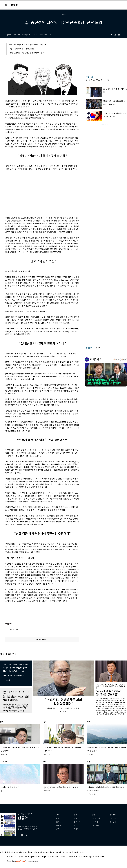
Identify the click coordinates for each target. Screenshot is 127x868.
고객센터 (39, 852)
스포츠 (59, 825)
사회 (58, 818)
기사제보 (113, 815)
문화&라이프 (61, 822)
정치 (58, 815)
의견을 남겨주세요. (14, 630)
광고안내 (113, 822)
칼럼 (58, 829)
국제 (75, 818)
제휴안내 (32, 852)
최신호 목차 (96, 818)
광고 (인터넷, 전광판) (21, 852)
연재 (93, 815)
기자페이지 (96, 825)
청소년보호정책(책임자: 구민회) (73, 852)
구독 (108, 80)
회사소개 (10, 852)
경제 (75, 815)
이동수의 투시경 (94, 80)
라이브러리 (96, 822)
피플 (75, 825)
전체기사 (77, 829)
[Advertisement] (20, 193)
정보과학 (77, 822)
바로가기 (118, 360)
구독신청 (113, 818)
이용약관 (46, 852)
